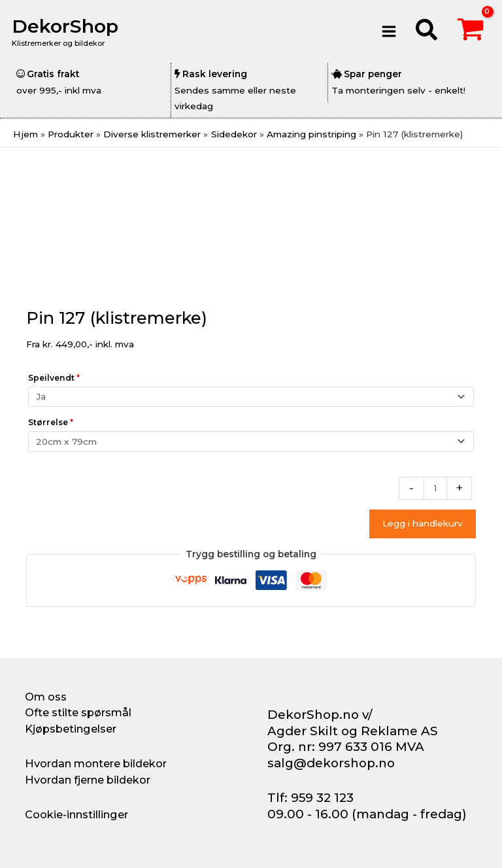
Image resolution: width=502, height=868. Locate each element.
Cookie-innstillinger (76, 814)
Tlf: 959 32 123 (310, 798)
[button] (427, 32)
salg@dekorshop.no (331, 763)
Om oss (46, 697)
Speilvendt (54, 378)
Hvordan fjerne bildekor (88, 780)
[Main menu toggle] (389, 31)
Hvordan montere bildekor (96, 763)
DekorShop (68, 26)
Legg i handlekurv (423, 523)
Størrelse (51, 422)
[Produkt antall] (435, 488)
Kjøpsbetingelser (71, 729)
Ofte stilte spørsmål (78, 712)
